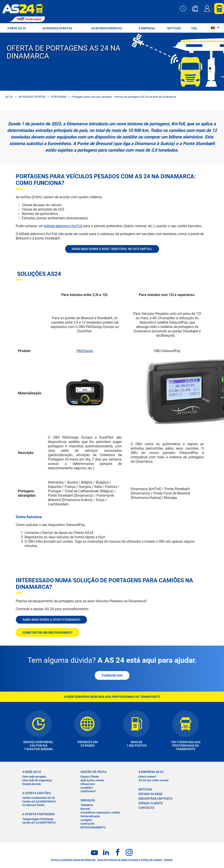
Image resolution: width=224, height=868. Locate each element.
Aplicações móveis (92, 780)
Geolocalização (90, 816)
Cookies (168, 860)
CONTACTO (147, 808)
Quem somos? (147, 777)
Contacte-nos (112, 675)
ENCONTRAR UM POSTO (156, 799)
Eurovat (85, 809)
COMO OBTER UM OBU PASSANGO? (47, 632)
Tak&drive (87, 805)
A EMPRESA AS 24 (151, 772)
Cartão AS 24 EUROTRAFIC (39, 802)
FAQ (194, 28)
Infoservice (88, 784)
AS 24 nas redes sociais (154, 780)
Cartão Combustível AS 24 (38, 798)
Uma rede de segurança (37, 780)
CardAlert (87, 788)
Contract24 (87, 824)
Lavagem (86, 820)
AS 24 (9, 97)
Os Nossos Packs (33, 805)
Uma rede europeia (34, 777)
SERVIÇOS (88, 800)
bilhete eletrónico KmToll (63, 226)
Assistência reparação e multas (100, 812)
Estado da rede (32, 784)
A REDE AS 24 (17, 28)
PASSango (85, 351)
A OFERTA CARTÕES (36, 793)
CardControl (88, 791)
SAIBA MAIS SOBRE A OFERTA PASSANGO (51, 620)
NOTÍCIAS (174, 28)
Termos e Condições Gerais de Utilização (73, 860)
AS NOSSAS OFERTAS (57, 28)
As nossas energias (107, 28)
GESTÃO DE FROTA (94, 772)
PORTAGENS (59, 97)
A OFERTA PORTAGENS (38, 814)
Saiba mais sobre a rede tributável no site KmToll (112, 249)
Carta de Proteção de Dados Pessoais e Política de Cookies (130, 860)
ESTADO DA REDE (150, 794)
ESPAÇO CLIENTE (151, 803)
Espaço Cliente (90, 777)
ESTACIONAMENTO (93, 827)
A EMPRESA (147, 28)
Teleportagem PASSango (38, 819)
